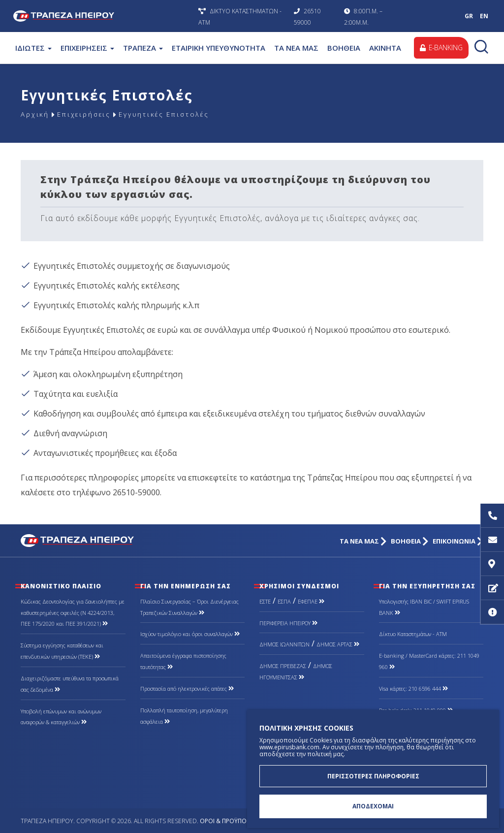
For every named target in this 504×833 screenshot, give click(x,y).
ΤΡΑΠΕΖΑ (143, 48)
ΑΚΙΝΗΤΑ (385, 48)
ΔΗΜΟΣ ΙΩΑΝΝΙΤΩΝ (284, 644)
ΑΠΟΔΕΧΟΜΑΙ (373, 806)
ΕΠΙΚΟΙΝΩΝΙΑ (458, 541)
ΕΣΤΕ (265, 601)
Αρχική (35, 114)
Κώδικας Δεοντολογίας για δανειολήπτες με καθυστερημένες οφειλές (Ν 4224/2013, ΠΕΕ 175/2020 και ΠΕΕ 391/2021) (73, 613)
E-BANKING (441, 48)
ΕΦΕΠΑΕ (311, 601)
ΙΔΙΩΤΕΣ (33, 48)
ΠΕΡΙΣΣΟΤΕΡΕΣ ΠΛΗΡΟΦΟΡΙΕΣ (373, 775)
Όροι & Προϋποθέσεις (233, 821)
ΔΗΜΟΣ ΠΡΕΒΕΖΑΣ (283, 666)
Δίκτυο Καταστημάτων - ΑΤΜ (413, 634)
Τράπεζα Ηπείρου (103, 16)
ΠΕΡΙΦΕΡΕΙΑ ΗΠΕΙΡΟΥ (288, 623)
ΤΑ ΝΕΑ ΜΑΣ (296, 48)
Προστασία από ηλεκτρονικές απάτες (187, 689)
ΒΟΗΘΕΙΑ (344, 48)
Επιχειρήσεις (87, 114)
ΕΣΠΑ (284, 601)
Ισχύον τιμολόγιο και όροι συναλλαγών (190, 634)
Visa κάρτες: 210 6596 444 (413, 689)
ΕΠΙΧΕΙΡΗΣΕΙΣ (87, 48)
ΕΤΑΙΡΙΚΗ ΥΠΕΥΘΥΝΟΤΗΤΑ (219, 48)
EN (484, 16)
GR (469, 16)
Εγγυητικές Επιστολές (173, 114)
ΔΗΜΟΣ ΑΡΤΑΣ (338, 644)
